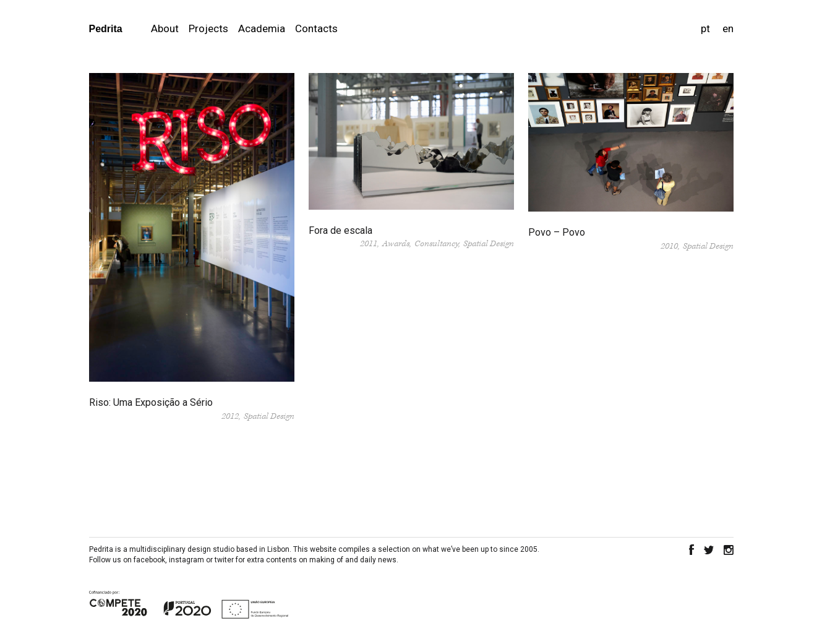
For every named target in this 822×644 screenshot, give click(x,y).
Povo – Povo (557, 232)
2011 (369, 244)
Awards (396, 244)
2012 (230, 416)
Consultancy (436, 244)
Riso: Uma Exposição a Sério (151, 402)
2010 (669, 246)
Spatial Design (269, 416)
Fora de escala (340, 230)
